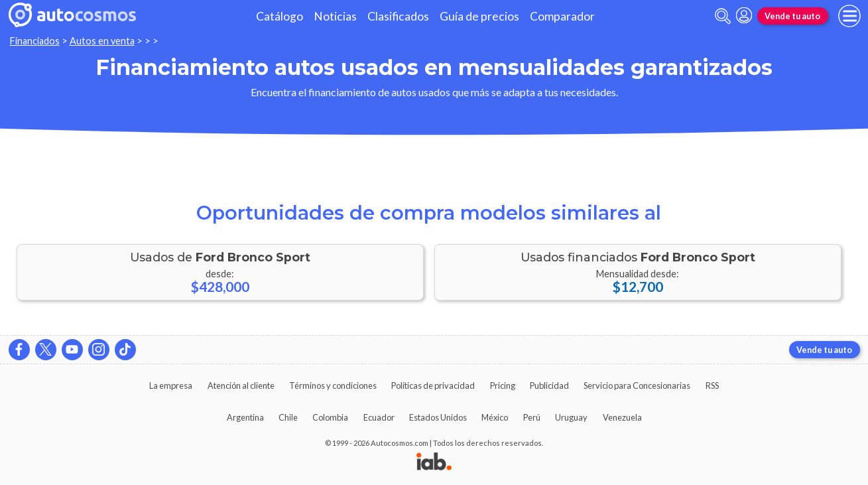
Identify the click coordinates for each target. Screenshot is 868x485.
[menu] (849, 16)
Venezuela (622, 417)
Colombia (330, 417)
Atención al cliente (241, 385)
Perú (532, 417)
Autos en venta (102, 41)
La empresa (171, 385)
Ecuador (379, 417)
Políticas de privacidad (433, 385)
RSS (712, 385)
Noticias (335, 16)
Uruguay (571, 417)
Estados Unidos (438, 417)
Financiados (35, 41)
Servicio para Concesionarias (637, 385)
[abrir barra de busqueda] (723, 16)
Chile (288, 417)
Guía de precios (479, 16)
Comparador (562, 16)
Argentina (245, 417)
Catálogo (279, 16)
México (495, 417)
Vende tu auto (792, 16)
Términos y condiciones (333, 385)
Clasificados (398, 16)
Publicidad (549, 385)
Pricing (503, 385)
